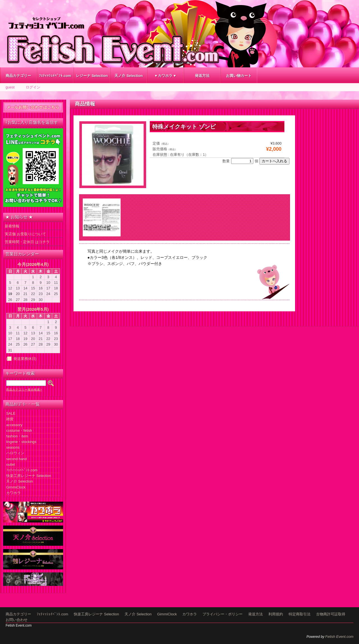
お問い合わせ (17, 620)
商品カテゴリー (18, 76)
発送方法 (202, 76)
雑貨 (10, 419)
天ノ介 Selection (128, 76)
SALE (11, 413)
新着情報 (12, 226)
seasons (13, 447)
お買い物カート (239, 76)
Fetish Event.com (339, 637)
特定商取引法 (300, 614)
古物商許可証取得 (331, 614)
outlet (11, 464)
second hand (16, 459)
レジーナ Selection (92, 76)
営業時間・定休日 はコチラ (27, 242)
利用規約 (276, 614)
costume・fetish (19, 431)
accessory (14, 425)
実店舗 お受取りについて (25, 234)
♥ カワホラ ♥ (165, 76)
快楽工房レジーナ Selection (29, 476)
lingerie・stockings (21, 442)
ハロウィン (15, 453)
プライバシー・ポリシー (223, 614)
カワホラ (13, 493)
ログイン (33, 87)
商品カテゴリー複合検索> (24, 390)
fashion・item (17, 436)
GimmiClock (16, 487)
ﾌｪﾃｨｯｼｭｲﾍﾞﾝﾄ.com (55, 76)
